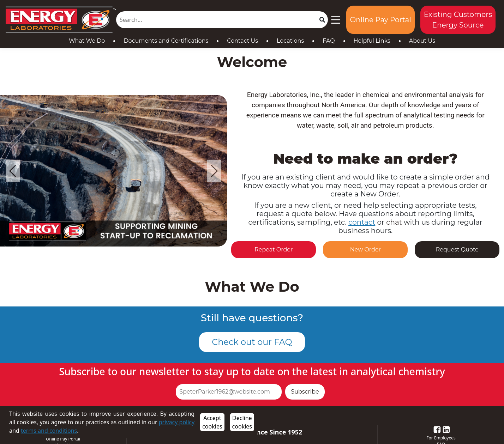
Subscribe (305, 392)
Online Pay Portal (380, 20)
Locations (290, 41)
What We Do (87, 41)
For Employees (441, 438)
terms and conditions (49, 431)
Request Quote (457, 250)
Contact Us (242, 41)
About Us (422, 41)
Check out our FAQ (252, 342)
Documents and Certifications (166, 41)
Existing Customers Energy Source (458, 20)
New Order (365, 250)
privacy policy (177, 422)
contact (362, 222)
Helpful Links (372, 41)
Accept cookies (212, 422)
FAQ (329, 41)
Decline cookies (242, 422)
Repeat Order (274, 250)
